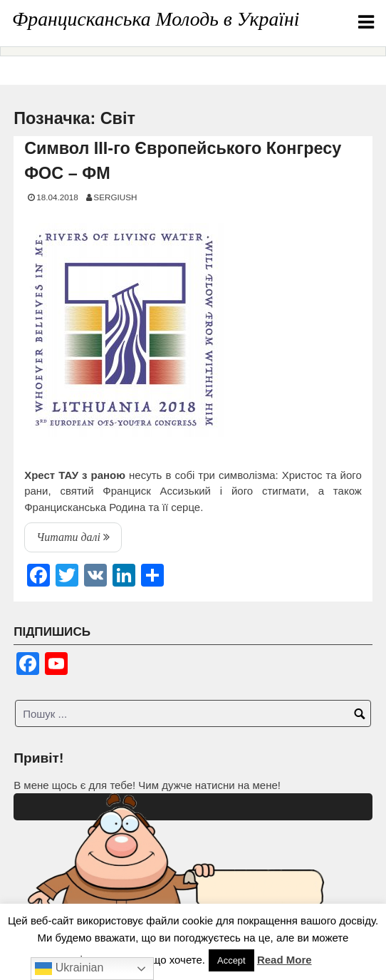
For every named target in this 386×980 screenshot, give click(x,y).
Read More (285, 960)
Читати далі (79, 540)
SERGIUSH (115, 197)
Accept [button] (231, 960)
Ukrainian (69, 969)
